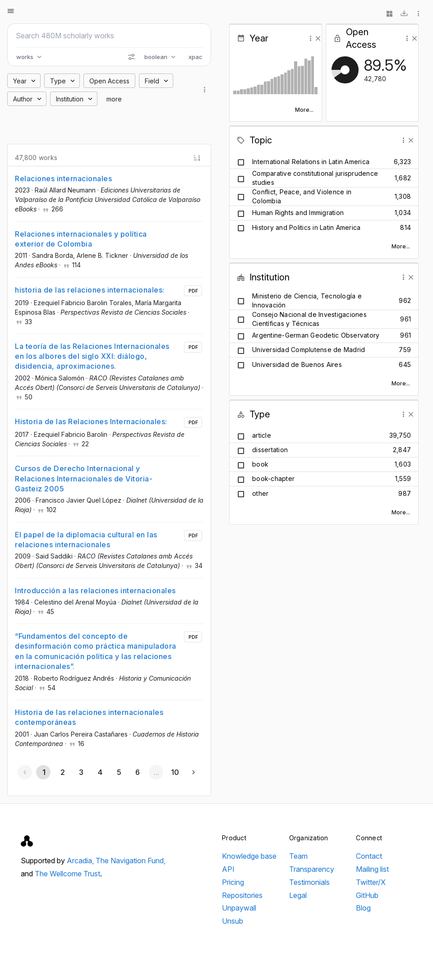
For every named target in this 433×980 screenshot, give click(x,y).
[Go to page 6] (137, 772)
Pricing (233, 882)
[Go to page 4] (100, 772)
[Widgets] (390, 14)
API (228, 869)
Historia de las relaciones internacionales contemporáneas (89, 717)
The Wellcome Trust (67, 874)
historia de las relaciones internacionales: (90, 290)
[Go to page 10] (175, 772)
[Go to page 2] (62, 772)
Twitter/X (371, 882)
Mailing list (372, 869)
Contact (369, 856)
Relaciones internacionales (63, 179)
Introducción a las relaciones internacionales (95, 591)
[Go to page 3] (81, 772)
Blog (363, 908)
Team (298, 856)
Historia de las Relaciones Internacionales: (91, 421)
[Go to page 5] (119, 772)
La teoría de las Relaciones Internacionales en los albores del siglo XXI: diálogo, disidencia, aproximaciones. (92, 356)
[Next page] (193, 772)
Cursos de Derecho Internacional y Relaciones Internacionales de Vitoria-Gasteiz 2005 (84, 479)
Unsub (233, 921)
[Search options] (131, 57)
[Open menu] (11, 11)
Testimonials (309, 882)
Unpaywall (239, 908)
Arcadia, (81, 861)
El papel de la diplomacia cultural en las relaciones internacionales (86, 540)
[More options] (419, 14)
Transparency (312, 869)
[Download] (404, 14)
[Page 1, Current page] (43, 772)
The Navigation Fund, (131, 861)
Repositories (242, 895)
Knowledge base (249, 856)
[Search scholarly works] (109, 36)
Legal (298, 895)
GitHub (367, 895)
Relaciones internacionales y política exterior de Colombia (81, 239)
